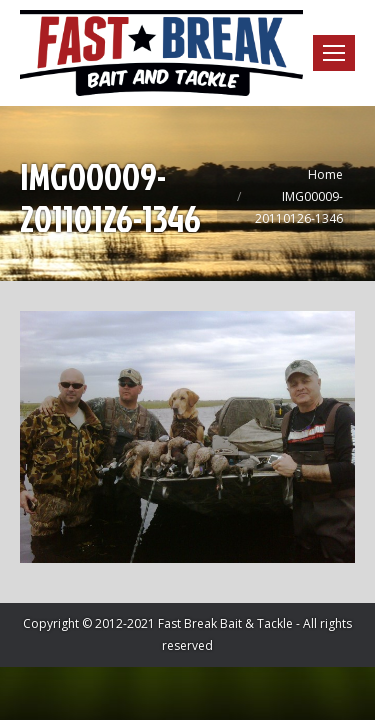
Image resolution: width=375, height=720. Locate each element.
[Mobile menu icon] (334, 53)
